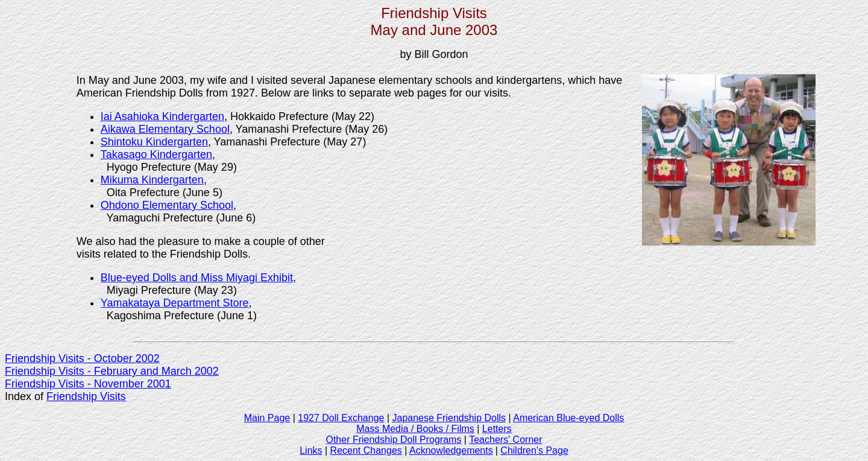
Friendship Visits (86, 396)
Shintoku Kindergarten (154, 142)
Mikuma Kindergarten (152, 180)
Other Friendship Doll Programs (393, 440)
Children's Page (534, 450)
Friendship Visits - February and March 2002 (112, 371)
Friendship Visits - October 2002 (82, 358)
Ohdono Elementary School (167, 205)
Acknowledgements (451, 450)
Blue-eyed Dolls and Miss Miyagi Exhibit (197, 278)
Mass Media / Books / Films (415, 429)
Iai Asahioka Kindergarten (162, 116)
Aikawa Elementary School (165, 129)
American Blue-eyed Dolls (568, 418)
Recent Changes (366, 450)
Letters (497, 429)
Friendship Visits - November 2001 (88, 384)
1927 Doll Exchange (341, 418)
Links (311, 450)
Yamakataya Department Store (175, 303)
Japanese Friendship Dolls (449, 418)
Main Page (267, 418)
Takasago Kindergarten (156, 154)
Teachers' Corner (505, 440)
